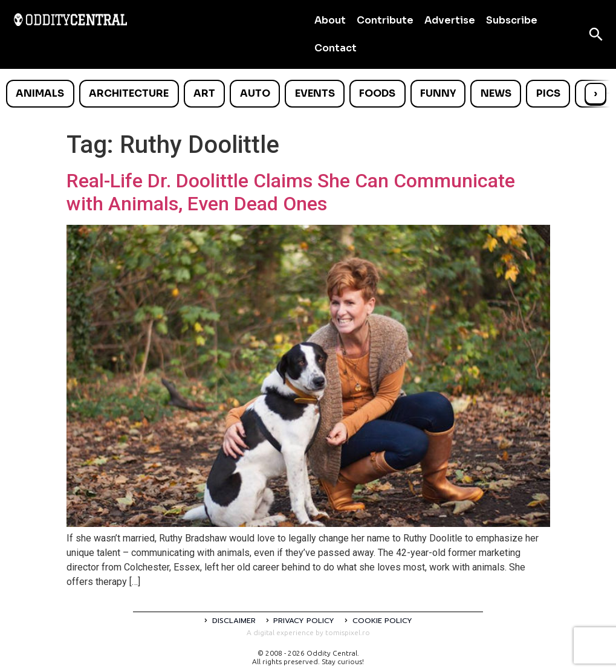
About (330, 20)
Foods (377, 93)
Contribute (385, 20)
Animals (40, 93)
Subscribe (512, 20)
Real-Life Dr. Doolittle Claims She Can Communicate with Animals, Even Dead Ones (291, 192)
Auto (255, 93)
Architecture (129, 93)
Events (315, 93)
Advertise (450, 20)
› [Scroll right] (595, 93)
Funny (438, 93)
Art (204, 93)
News (496, 93)
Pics (548, 93)
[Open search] (596, 34)
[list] (308, 94)
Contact (336, 48)
